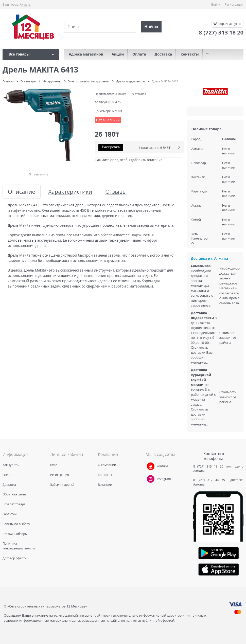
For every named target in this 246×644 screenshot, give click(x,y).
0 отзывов (139, 94)
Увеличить (41, 174)
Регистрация (234, 4)
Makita (122, 94)
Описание (22, 192)
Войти (216, 4)
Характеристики (70, 192)
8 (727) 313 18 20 (208, 466)
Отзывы (116, 192)
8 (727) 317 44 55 (210, 480)
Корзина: (229, 24)
